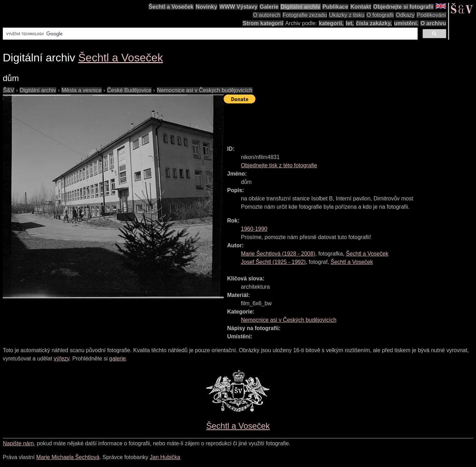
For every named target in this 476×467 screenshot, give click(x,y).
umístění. (406, 23)
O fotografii (380, 15)
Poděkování (431, 15)
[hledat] (210, 34)
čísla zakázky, (374, 23)
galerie (117, 359)
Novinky (206, 7)
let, (350, 23)
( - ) (278, 254)
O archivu (433, 23)
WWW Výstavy (239, 7)
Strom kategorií (263, 23)
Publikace (335, 7)
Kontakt (361, 7)
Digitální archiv (300, 7)
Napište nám (18, 443)
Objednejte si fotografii (403, 7)
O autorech (267, 15)
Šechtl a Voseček (171, 7)
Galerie (269, 7)
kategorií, (331, 23)
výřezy (62, 359)
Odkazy (405, 15)
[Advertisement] (349, 121)
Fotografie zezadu (305, 15)
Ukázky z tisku (347, 15)
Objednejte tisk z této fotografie (279, 165)
